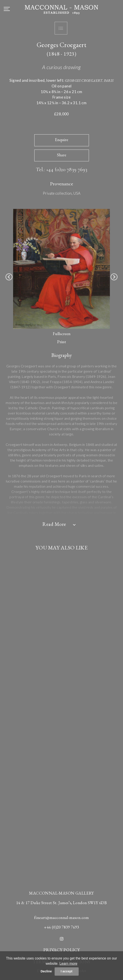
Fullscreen (62, 334)
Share (62, 155)
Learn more (68, 964)
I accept (67, 971)
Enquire (61, 140)
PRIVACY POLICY (62, 950)
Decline (46, 971)
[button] (9, 277)
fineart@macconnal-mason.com (61, 918)
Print (61, 342)
